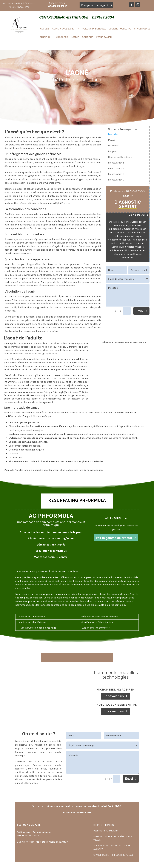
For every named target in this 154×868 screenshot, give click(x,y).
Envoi (139, 311)
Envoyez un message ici (95, 5)
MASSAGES (62, 37)
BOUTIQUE (88, 37)
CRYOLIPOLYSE (142, 29)
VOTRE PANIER (104, 37)
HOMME (75, 37)
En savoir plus (114, 696)
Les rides (113, 134)
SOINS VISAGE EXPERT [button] (66, 29)
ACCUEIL (45, 29)
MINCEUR (46, 37)
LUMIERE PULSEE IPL (120, 29)
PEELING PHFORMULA (94, 29)
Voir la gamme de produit (114, 538)
